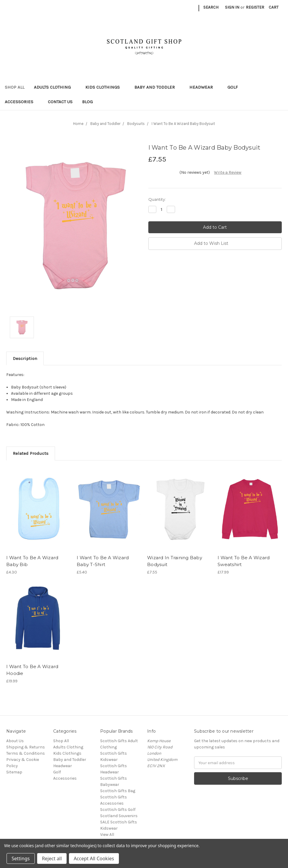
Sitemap (14, 772)
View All (107, 835)
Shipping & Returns (26, 747)
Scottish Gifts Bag (118, 791)
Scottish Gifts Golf (118, 810)
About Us (15, 741)
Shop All (15, 87)
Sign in (232, 7)
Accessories (22, 102)
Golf (235, 87)
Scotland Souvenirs (119, 816)
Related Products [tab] (31, 453)
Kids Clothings (105, 87)
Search (211, 7)
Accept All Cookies (94, 858)
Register (255, 7)
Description (25, 358)
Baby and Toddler (157, 87)
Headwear (204, 87)
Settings (21, 858)
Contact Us (60, 102)
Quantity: (157, 199)
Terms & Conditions (26, 753)
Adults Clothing (55, 87)
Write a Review (228, 172)
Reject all (52, 858)
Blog (87, 102)
